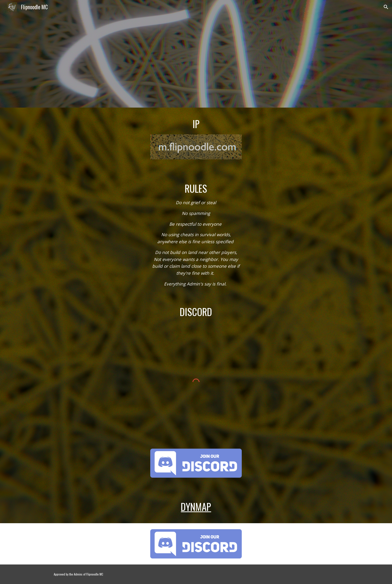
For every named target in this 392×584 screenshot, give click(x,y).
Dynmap (196, 507)
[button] (386, 7)
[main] (196, 124)
